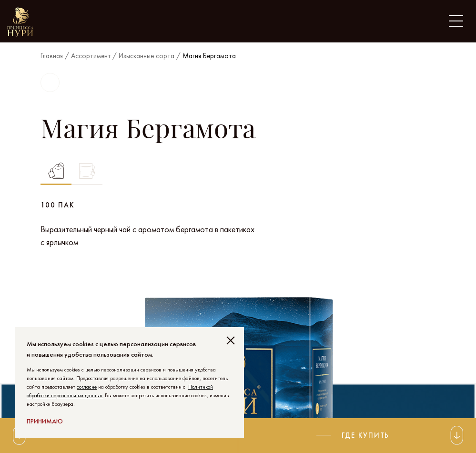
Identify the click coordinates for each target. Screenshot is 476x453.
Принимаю (45, 421)
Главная (52, 56)
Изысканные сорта (147, 56)
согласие (87, 387)
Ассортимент (91, 56)
